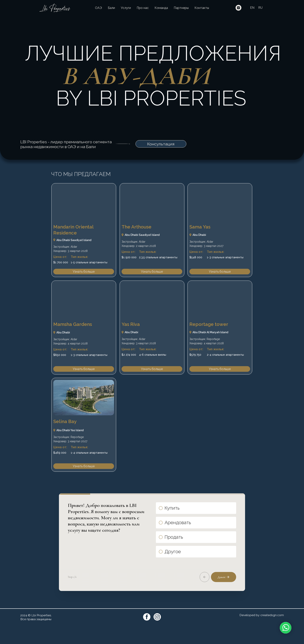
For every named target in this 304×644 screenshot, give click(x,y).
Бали (111, 8)
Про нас (143, 8)
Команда (161, 8)
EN (252, 8)
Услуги (126, 8)
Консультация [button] (161, 144)
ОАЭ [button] (98, 8)
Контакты (202, 8)
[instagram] (238, 8)
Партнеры (181, 8)
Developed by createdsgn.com (262, 634)
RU (260, 8)
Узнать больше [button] (84, 272)
